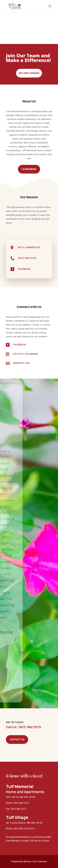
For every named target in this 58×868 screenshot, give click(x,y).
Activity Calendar (25, 354)
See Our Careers (29, 73)
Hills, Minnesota (29, 247)
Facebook (24, 269)
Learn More (29, 169)
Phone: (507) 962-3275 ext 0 (20, 828)
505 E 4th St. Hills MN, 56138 (20, 797)
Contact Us (17, 739)
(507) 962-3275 (27, 258)
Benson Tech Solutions (35, 861)
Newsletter (21, 363)
